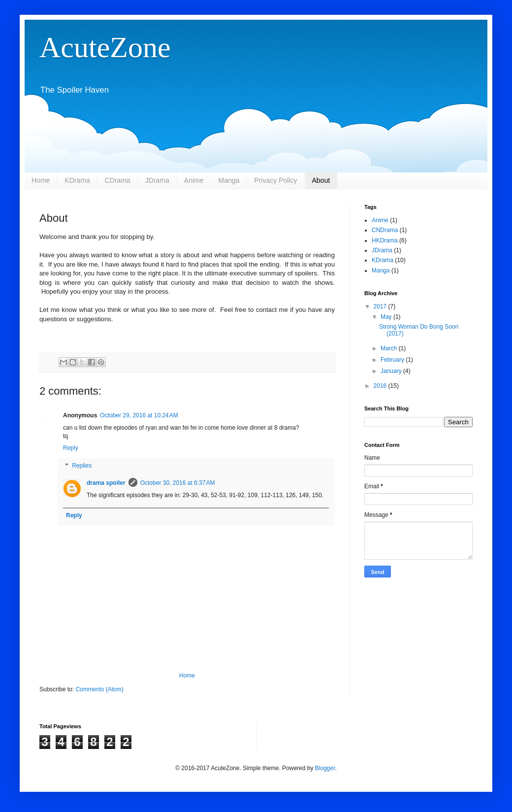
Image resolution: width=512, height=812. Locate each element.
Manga (229, 180)
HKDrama (385, 240)
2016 (381, 386)
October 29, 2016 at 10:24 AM (139, 415)
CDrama (118, 180)
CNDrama (385, 230)
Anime (194, 180)
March (390, 348)
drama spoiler (106, 483)
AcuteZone (105, 47)
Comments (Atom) (99, 689)
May (387, 317)
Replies (82, 466)
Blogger (325, 768)
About (321, 180)
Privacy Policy (275, 180)
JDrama (157, 180)
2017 (381, 306)
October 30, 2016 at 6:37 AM (178, 483)
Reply (71, 448)
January (392, 371)
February (393, 360)
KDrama (77, 180)
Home (41, 180)
